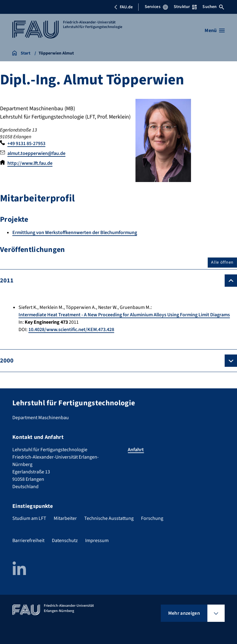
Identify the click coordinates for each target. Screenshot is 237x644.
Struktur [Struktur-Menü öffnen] (185, 7)
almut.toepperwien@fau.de (36, 153)
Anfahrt (136, 450)
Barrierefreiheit (28, 541)
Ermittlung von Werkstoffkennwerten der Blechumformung (75, 233)
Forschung (152, 518)
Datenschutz (65, 541)
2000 (7, 361)
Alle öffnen (222, 262)
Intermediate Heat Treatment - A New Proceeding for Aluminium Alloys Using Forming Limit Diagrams (124, 315)
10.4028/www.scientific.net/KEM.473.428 (71, 330)
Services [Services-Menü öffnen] (156, 7)
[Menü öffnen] (215, 30)
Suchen (213, 7)
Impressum (97, 541)
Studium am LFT (29, 518)
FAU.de (123, 7)
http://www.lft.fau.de (30, 163)
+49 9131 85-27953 (26, 144)
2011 (7, 281)
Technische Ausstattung (109, 518)
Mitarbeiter (65, 518)
